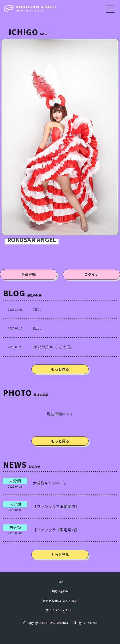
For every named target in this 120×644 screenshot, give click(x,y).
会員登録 (29, 274)
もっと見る (60, 369)
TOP (60, 582)
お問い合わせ (60, 591)
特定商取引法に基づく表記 (60, 601)
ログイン (91, 274)
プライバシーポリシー (60, 610)
